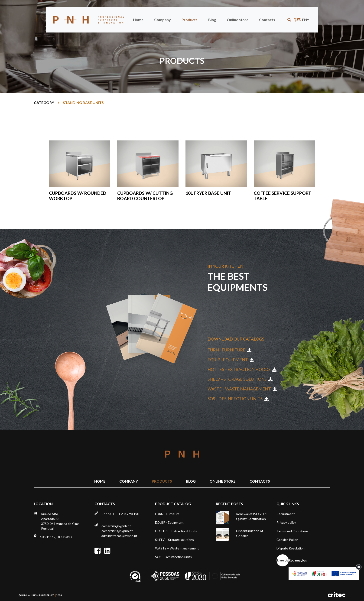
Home (138, 20)
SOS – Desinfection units (238, 399)
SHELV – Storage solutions (240, 379)
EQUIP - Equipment (231, 360)
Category (44, 102)
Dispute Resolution (291, 548)
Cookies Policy (287, 540)
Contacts (267, 20)
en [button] (301, 20)
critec (336, 595)
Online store (238, 20)
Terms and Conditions (292, 531)
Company (162, 20)
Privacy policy (286, 522)
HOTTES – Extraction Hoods (242, 369)
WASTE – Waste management (242, 389)
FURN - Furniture (229, 350)
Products (190, 20)
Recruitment (286, 514)
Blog (212, 20)
